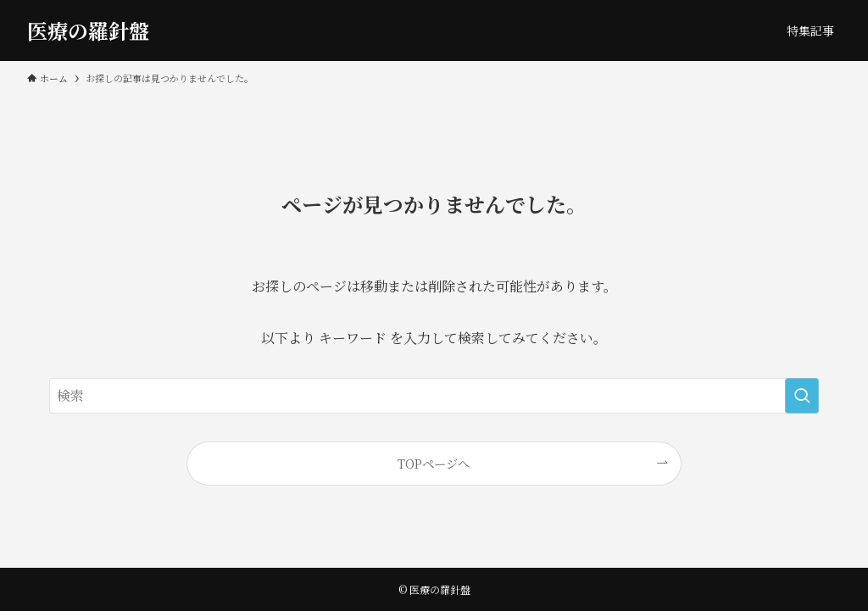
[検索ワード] (434, 396)
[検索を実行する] (802, 396)
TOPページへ (434, 463)
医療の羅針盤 (88, 31)
